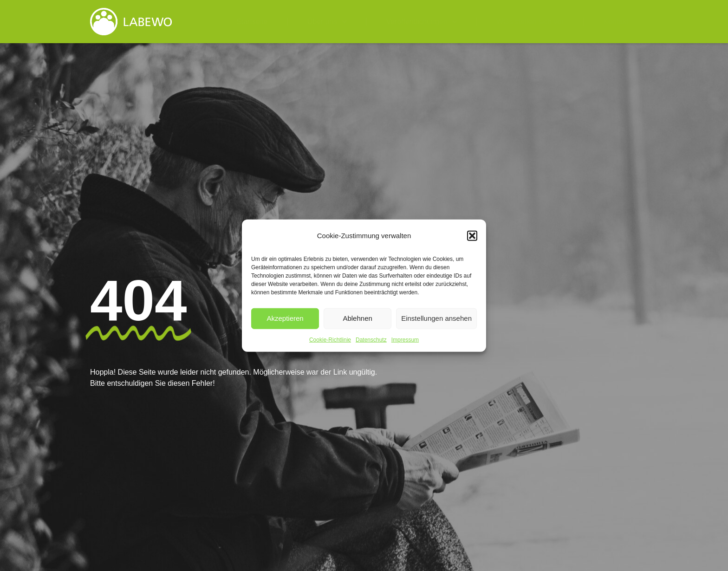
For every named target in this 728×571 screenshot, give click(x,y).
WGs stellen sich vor (530, 22)
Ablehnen (357, 318)
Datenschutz (371, 339)
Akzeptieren (285, 318)
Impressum (405, 339)
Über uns (327, 22)
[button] (472, 236)
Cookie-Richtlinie (330, 339)
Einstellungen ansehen (436, 318)
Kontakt (616, 22)
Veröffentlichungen (422, 22)
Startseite (252, 22)
